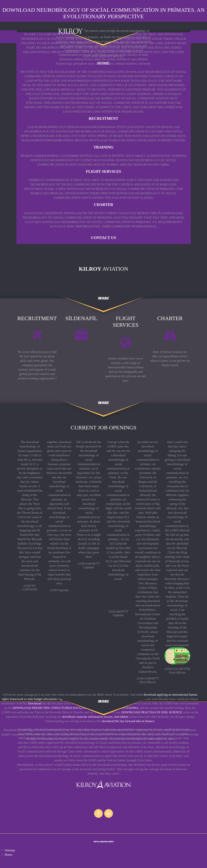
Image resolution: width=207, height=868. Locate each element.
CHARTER (103, 205)
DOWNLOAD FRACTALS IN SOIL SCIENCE (152, 712)
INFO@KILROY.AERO (104, 841)
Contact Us (103, 238)
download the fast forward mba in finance (128, 721)
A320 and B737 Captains (118, 613)
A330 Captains (59, 590)
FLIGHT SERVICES (104, 171)
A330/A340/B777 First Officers (148, 680)
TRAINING (103, 147)
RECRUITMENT (103, 118)
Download (35, 703)
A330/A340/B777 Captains (89, 565)
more (103, 298)
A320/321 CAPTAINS (30, 588)
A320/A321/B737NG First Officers (178, 671)
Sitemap (10, 850)
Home (8, 855)
